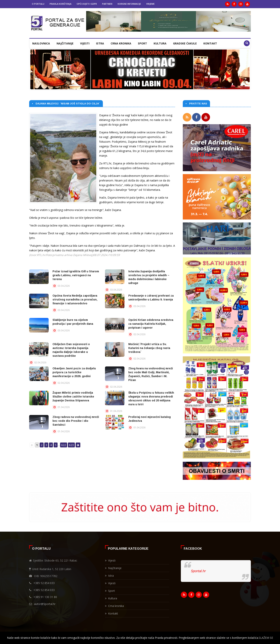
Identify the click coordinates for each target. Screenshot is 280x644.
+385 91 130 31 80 (45, 596)
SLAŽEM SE (266, 638)
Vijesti (85, 43)
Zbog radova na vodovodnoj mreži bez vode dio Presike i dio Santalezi (76, 421)
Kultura (160, 43)
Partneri (107, 4)
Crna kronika (121, 43)
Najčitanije (65, 43)
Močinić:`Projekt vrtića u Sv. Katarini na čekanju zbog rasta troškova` (149, 348)
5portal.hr (198, 570)
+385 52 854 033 (44, 582)
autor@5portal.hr (45, 603)
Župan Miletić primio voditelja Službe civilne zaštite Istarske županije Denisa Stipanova (73, 397)
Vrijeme (150, 4)
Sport (142, 43)
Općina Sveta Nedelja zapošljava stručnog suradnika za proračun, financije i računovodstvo (75, 299)
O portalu (38, 4)
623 (71, 445)
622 (64, 445)
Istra (100, 43)
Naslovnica (41, 43)
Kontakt (210, 43)
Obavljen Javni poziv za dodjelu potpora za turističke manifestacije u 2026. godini (74, 372)
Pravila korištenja (60, 4)
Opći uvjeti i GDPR (87, 4)
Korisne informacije (129, 4)
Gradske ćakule (185, 43)
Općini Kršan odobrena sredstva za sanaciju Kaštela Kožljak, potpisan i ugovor (151, 324)
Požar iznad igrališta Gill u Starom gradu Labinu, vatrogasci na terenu (76, 275)
